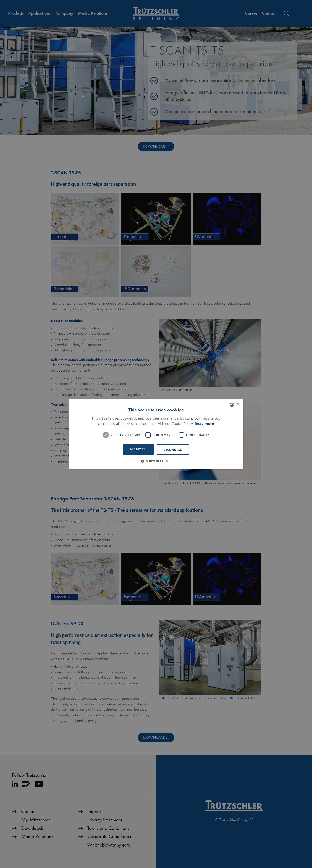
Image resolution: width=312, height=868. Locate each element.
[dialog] (156, 434)
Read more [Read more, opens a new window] (204, 424)
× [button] (238, 405)
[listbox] (232, 405)
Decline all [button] (173, 450)
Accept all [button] (138, 449)
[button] (156, 461)
